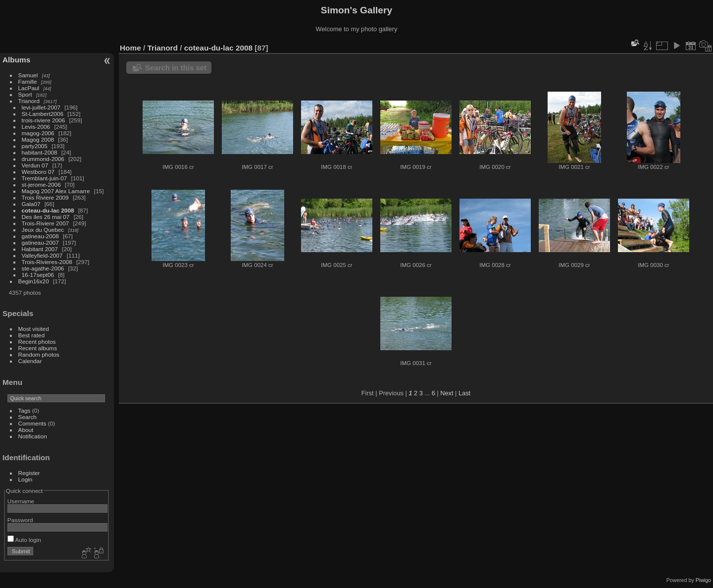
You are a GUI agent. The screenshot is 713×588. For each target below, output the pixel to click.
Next (447, 393)
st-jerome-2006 (41, 185)
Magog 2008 (38, 139)
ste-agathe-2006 (43, 268)
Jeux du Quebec (43, 230)
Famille (28, 81)
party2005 (35, 146)
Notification (33, 436)
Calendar (30, 361)
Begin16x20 (34, 281)
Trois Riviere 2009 (45, 197)
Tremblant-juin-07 (45, 178)
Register (29, 473)
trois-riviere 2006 (44, 120)
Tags (25, 410)
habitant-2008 (40, 152)
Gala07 (31, 204)
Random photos (39, 354)
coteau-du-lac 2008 (48, 210)
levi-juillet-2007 (41, 107)
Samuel (28, 75)
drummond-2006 (43, 159)
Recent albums (38, 348)
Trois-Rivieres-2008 (47, 262)
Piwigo (703, 580)
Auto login (24, 540)
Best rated (32, 335)
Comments (32, 423)
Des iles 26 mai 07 (46, 217)
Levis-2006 (36, 127)
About (26, 430)
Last (464, 393)
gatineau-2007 (40, 242)
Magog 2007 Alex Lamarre (56, 191)
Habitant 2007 (40, 249)
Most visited (34, 329)
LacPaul (29, 88)
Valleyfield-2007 (42, 255)
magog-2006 (38, 133)
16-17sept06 (38, 275)
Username (21, 501)
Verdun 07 (35, 165)
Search (27, 417)
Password (20, 520)
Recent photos (37, 342)
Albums (16, 60)
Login (25, 479)
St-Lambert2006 (43, 114)
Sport (25, 94)
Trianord (29, 101)
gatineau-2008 (40, 236)
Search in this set (176, 68)
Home (130, 48)
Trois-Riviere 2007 (46, 223)
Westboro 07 (38, 172)
